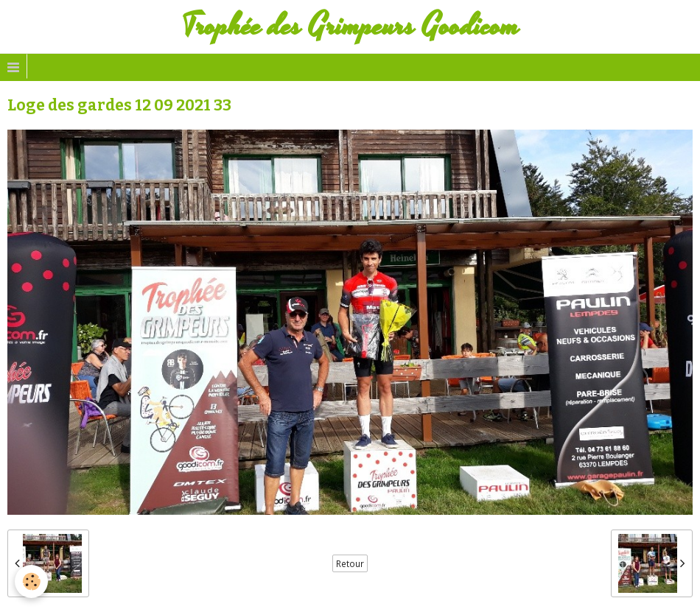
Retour (350, 563)
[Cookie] (31, 581)
